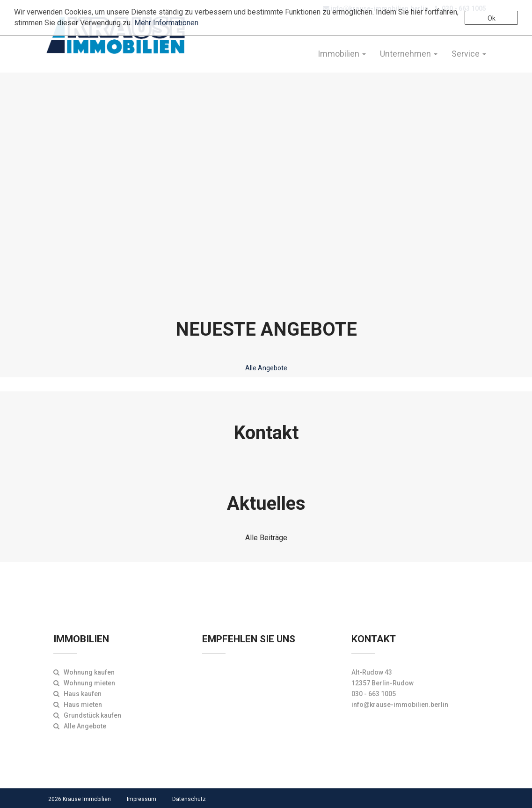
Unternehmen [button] (409, 54)
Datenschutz (189, 799)
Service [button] (469, 54)
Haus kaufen (77, 694)
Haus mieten (78, 705)
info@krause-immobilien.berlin (400, 705)
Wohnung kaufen (84, 672)
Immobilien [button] (342, 54)
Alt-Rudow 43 (372, 672)
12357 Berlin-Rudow (383, 683)
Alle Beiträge (266, 538)
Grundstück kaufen (87, 715)
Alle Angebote (266, 368)
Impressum (142, 799)
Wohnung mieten (84, 683)
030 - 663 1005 (374, 694)
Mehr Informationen (166, 23)
